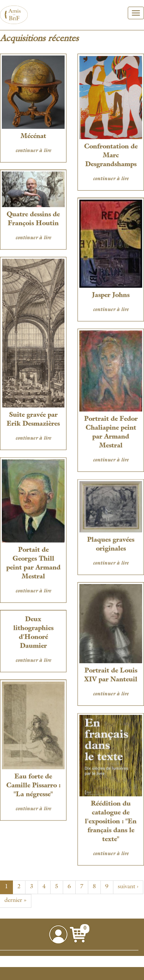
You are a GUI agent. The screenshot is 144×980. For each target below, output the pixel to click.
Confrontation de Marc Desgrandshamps (110, 156)
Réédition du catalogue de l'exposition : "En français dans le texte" (110, 818)
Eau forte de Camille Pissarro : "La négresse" (33, 783)
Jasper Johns (110, 295)
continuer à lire (33, 151)
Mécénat (33, 137)
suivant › (128, 887)
